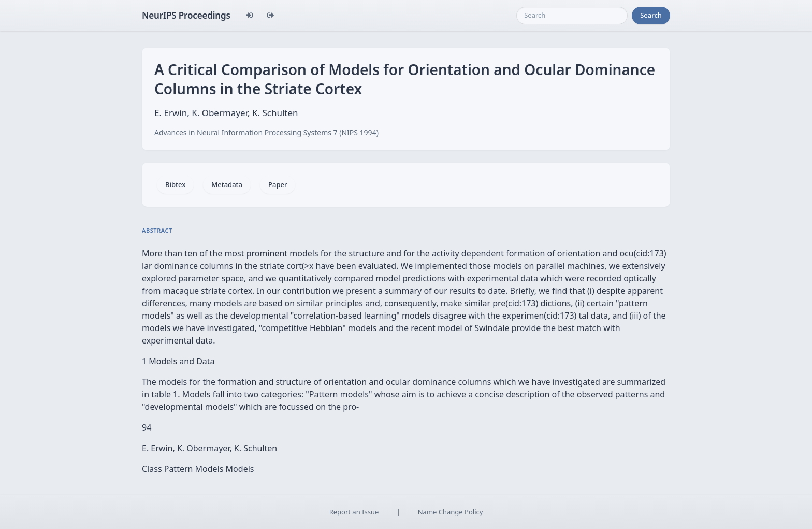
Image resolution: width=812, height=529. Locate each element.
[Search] (572, 16)
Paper (278, 184)
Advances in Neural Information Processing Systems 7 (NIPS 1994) (266, 132)
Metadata (227, 184)
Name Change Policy (451, 512)
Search (651, 15)
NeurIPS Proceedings (186, 15)
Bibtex (175, 184)
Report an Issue (354, 512)
